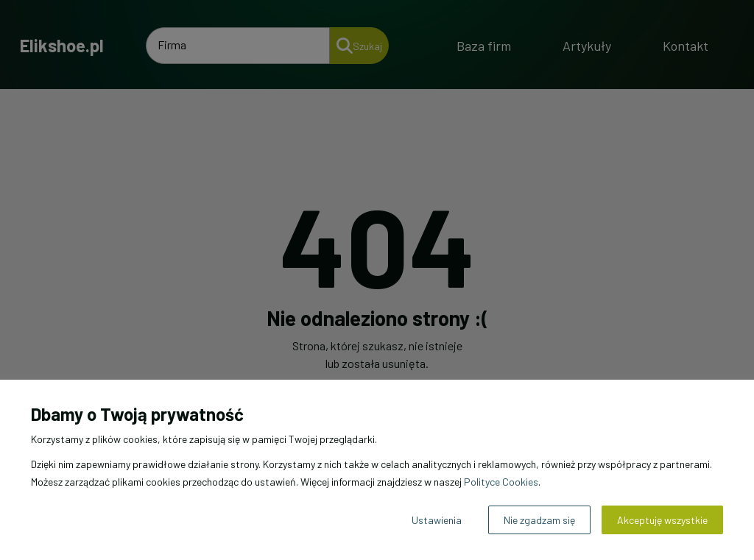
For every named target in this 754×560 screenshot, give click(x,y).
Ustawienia (437, 520)
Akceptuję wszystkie (662, 520)
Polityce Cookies (501, 482)
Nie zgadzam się (539, 520)
